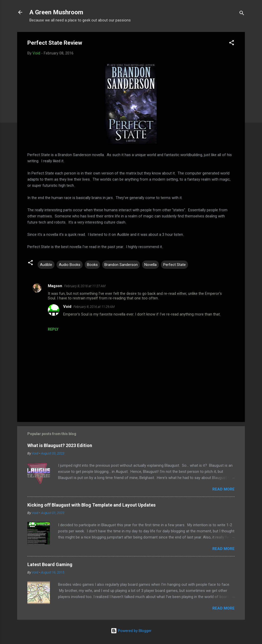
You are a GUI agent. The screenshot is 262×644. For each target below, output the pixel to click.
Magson (55, 286)
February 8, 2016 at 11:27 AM (85, 286)
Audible (46, 265)
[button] (232, 44)
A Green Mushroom (56, 12)
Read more (223, 489)
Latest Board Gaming (50, 564)
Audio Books (70, 265)
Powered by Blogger (131, 631)
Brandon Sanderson (121, 265)
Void (67, 307)
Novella (150, 265)
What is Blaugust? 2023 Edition (60, 445)
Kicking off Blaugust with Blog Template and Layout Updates (91, 505)
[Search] (242, 14)
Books (92, 265)
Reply (53, 329)
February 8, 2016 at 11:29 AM (94, 307)
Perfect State (174, 265)
